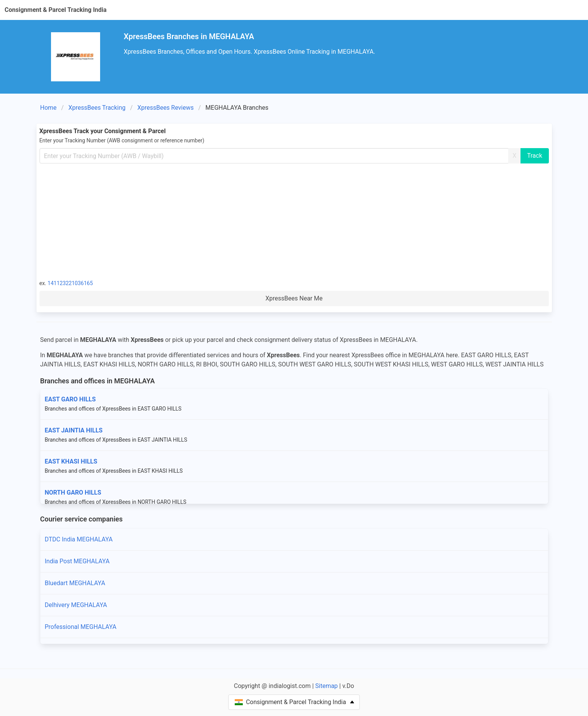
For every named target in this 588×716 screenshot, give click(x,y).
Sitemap (327, 686)
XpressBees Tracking (97, 108)
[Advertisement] (294, 221)
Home (49, 108)
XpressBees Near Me (294, 298)
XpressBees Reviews (166, 108)
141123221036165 (70, 283)
